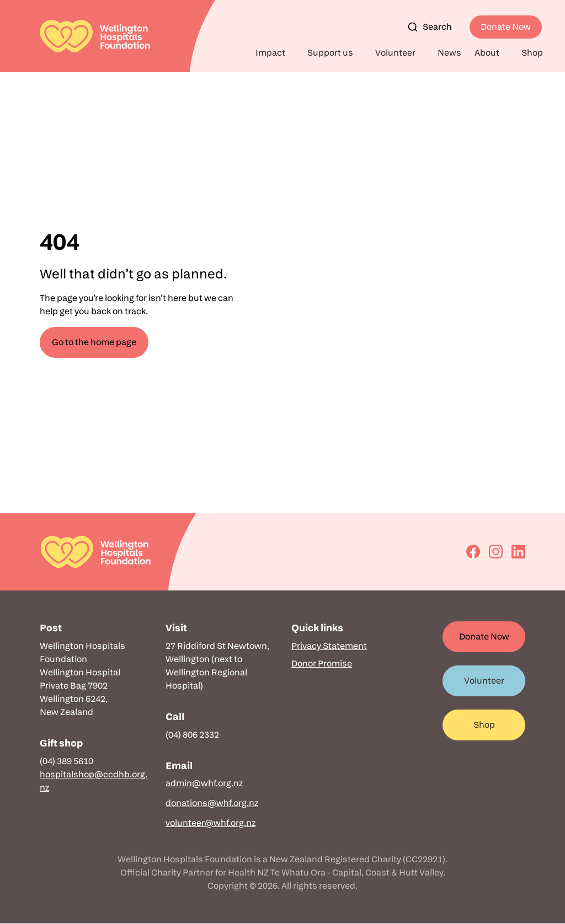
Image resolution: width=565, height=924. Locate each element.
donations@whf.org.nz (212, 803)
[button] (275, 53)
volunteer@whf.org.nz (210, 823)
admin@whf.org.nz (204, 783)
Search (430, 27)
